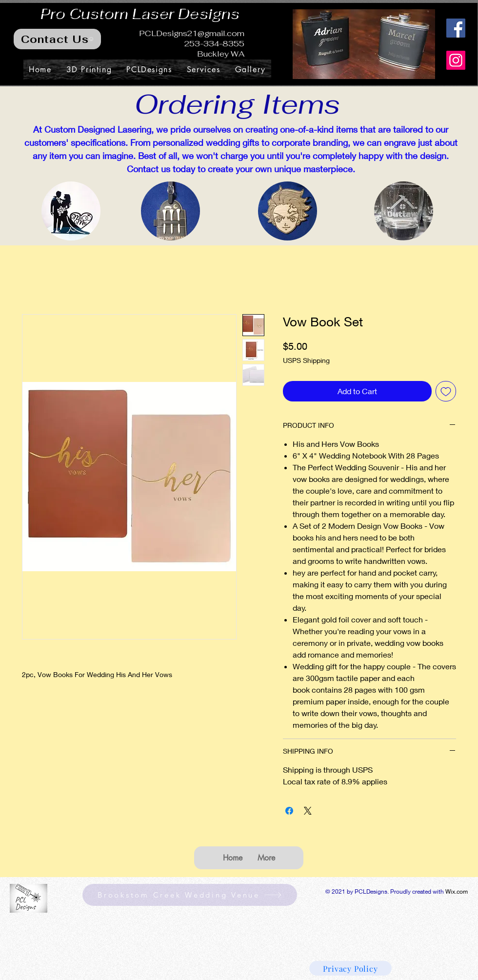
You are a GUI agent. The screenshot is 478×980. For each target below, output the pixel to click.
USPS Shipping (306, 360)
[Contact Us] (57, 39)
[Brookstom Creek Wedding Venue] (190, 895)
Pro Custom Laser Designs (139, 12)
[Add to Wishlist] (446, 391)
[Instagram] (456, 60)
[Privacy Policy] (350, 968)
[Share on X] (308, 811)
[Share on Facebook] (289, 811)
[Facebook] (456, 28)
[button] (364, 44)
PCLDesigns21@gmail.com (192, 33)
